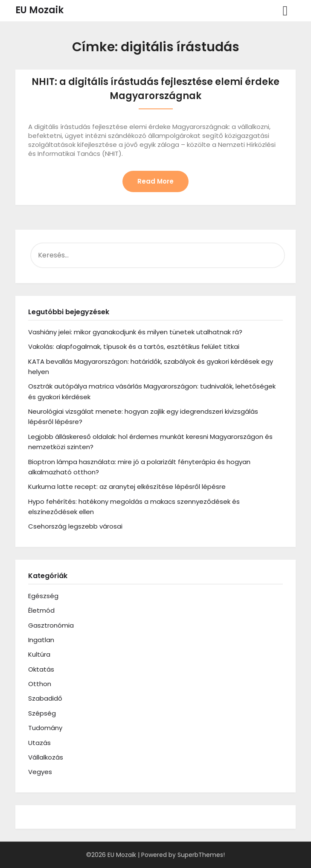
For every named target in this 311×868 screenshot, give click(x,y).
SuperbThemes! (201, 855)
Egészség (43, 596)
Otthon (40, 684)
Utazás (39, 743)
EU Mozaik (39, 10)
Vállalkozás (46, 757)
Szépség (42, 713)
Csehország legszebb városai (75, 526)
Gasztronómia (51, 625)
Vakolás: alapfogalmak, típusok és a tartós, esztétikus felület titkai (134, 346)
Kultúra (39, 654)
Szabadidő (45, 698)
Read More (155, 181)
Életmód (41, 610)
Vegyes (40, 772)
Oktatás (41, 669)
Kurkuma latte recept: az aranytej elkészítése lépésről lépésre (127, 487)
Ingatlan (41, 640)
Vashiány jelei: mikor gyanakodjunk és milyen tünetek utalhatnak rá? (135, 332)
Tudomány (45, 728)
